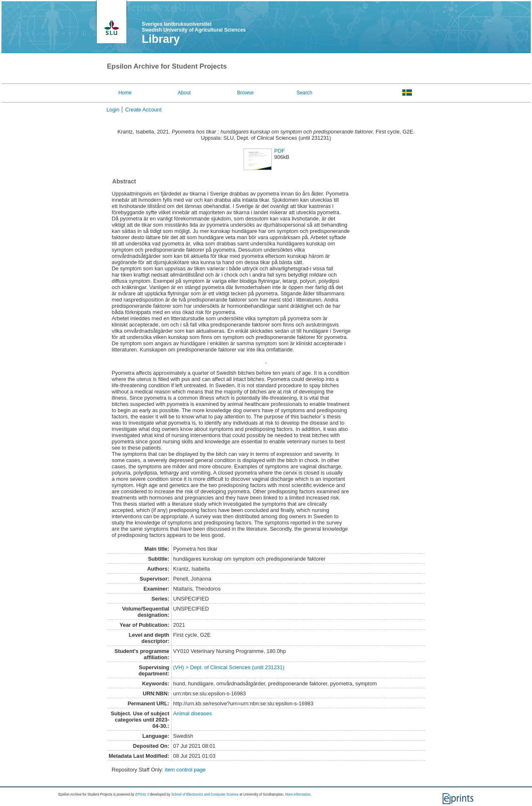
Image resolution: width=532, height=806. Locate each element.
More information (298, 795)
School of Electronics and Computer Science (205, 795)
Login (113, 110)
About (184, 93)
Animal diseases (193, 713)
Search (304, 93)
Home (125, 93)
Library (161, 39)
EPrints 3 (142, 795)
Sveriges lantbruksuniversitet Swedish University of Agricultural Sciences (194, 27)
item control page (185, 770)
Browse (246, 93)
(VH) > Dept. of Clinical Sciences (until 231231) (229, 667)
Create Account (143, 110)
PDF (280, 151)
